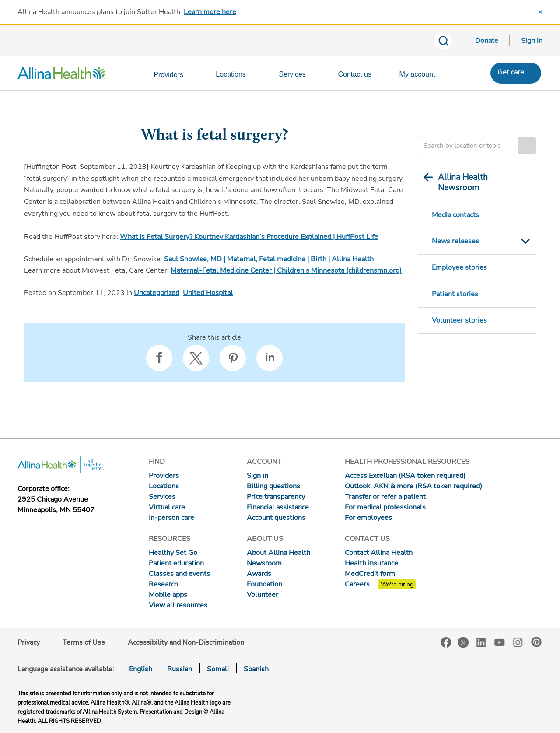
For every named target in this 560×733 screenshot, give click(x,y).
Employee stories (459, 267)
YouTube (500, 642)
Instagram (518, 642)
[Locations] (236, 76)
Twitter (463, 642)
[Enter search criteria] (468, 146)
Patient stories (455, 294)
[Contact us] (360, 76)
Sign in (532, 41)
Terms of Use (84, 642)
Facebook (446, 643)
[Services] (298, 76)
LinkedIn (481, 642)
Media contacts (455, 215)
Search (527, 146)
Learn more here (210, 12)
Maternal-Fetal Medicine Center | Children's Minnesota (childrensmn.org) (286, 270)
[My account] (423, 76)
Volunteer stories (459, 320)
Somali (218, 669)
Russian (180, 669)
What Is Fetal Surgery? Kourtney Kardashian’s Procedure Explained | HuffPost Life (249, 237)
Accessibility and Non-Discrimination (186, 642)
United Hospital (208, 293)
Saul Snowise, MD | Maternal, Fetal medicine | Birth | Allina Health (269, 259)
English (141, 669)
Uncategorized (157, 293)
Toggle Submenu (525, 241)
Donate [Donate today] (487, 41)
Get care (511, 72)
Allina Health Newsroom (463, 182)
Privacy (29, 642)
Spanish (256, 669)
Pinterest (536, 642)
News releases (455, 241)
